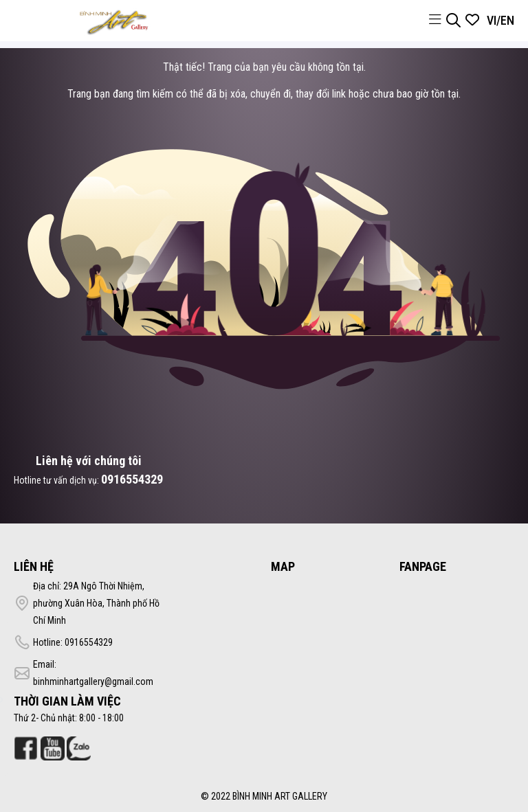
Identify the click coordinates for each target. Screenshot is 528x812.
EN (507, 20)
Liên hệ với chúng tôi (89, 461)
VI (492, 20)
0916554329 (132, 479)
